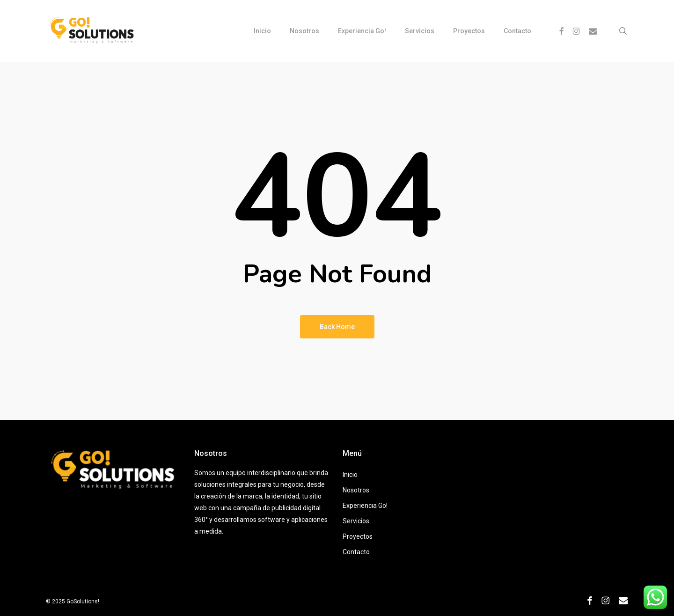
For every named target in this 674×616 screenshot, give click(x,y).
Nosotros (356, 490)
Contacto (356, 552)
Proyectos (358, 536)
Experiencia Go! (365, 506)
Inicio (350, 475)
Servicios (356, 521)
